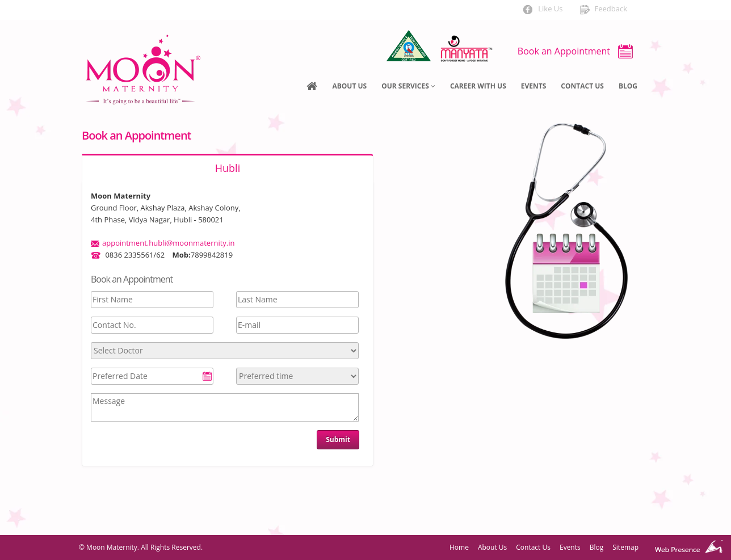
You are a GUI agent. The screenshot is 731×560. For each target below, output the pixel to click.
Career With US (478, 86)
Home (459, 547)
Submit (338, 439)
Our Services (408, 86)
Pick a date (207, 376)
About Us (349, 86)
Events (534, 86)
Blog (628, 86)
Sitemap (625, 547)
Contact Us (582, 86)
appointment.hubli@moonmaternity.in (169, 243)
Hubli (228, 168)
